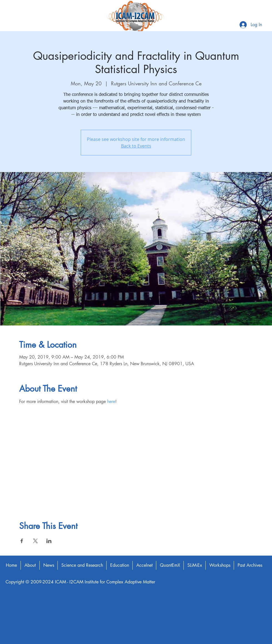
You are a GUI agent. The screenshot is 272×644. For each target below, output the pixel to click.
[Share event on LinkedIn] (49, 541)
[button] (30, 565)
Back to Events (136, 146)
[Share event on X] (35, 541)
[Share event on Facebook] (22, 541)
